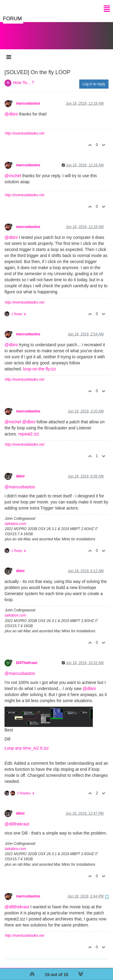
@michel (13, 170)
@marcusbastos (20, 481)
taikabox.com (16, 518)
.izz (46, 742)
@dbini (11, 108)
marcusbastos (28, 97)
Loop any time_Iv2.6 (24, 742)
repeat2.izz (29, 428)
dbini (20, 470)
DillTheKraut (27, 657)
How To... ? (24, 77)
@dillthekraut (17, 818)
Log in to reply (94, 78)
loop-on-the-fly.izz (40, 363)
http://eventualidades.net (25, 127)
